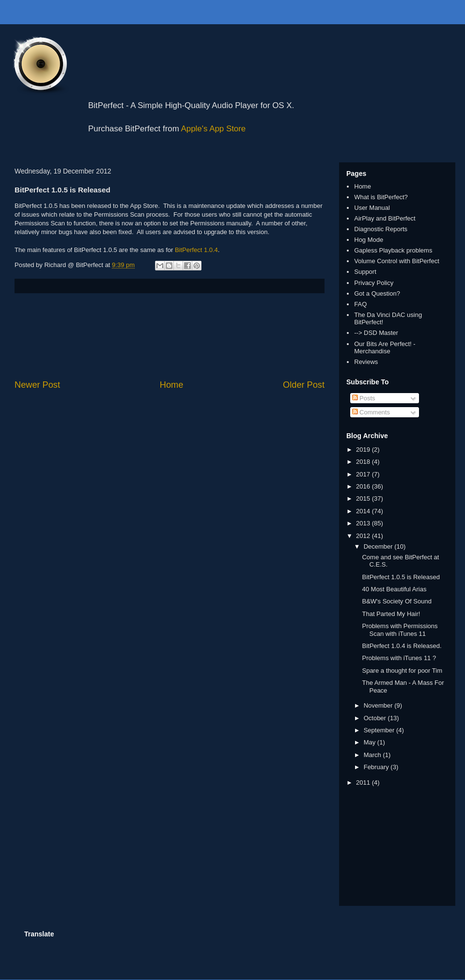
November (379, 705)
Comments (371, 412)
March (373, 755)
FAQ (360, 304)
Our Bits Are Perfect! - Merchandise (385, 348)
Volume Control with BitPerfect (397, 261)
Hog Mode (369, 240)
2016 (364, 486)
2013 (364, 523)
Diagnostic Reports (381, 229)
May (371, 742)
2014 (364, 511)
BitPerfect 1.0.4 (196, 250)
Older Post (304, 385)
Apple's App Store (214, 129)
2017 (364, 474)
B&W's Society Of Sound (396, 601)
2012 (364, 536)
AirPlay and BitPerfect (385, 218)
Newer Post (37, 385)
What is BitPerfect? (381, 197)
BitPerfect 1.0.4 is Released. (402, 646)
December (379, 546)
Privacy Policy (374, 283)
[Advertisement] (170, 336)
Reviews (366, 362)
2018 (364, 462)
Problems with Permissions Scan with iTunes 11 (400, 630)
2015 (364, 498)
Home (172, 385)
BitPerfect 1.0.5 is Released (401, 577)
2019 (364, 450)
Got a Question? (377, 293)
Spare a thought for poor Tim (402, 671)
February (377, 767)
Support (365, 272)
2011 (364, 782)
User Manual (372, 208)
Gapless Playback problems (393, 250)
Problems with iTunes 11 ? (399, 658)
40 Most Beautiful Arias (394, 589)
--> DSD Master (376, 333)
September (380, 730)
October (376, 718)
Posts (364, 398)
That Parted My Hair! (391, 614)
